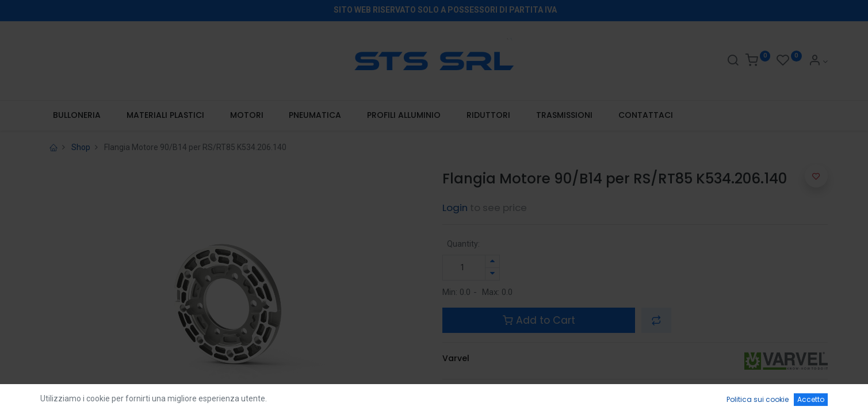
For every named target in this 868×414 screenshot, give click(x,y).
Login (455, 208)
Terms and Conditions (489, 394)
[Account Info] (818, 62)
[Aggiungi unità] (492, 261)
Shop (81, 147)
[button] (656, 320)
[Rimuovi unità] (492, 274)
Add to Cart (539, 320)
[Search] (733, 62)
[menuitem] (77, 116)
